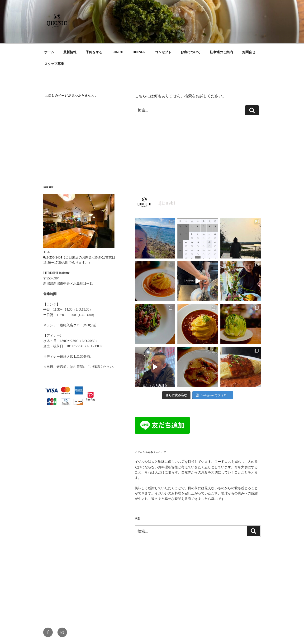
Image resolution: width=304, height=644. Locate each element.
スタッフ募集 (54, 64)
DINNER (139, 52)
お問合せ (249, 52)
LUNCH (117, 52)
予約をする (94, 52)
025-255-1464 (53, 257)
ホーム (49, 52)
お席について (190, 52)
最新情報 (70, 52)
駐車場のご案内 (221, 52)
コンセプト (163, 52)
